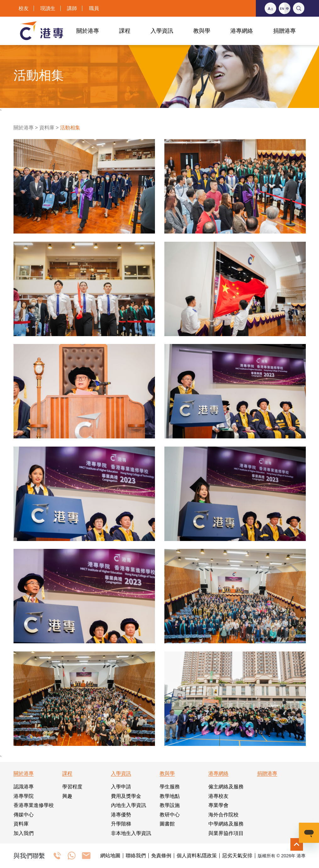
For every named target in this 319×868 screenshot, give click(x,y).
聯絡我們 (136, 856)
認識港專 (24, 787)
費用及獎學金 (126, 796)
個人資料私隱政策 (197, 856)
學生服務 (170, 787)
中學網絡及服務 (226, 824)
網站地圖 (110, 856)
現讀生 (48, 8)
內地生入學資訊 (129, 805)
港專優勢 (121, 815)
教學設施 (170, 805)
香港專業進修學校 (34, 805)
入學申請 (121, 787)
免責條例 (161, 856)
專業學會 (218, 805)
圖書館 (167, 824)
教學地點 (170, 796)
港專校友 (218, 796)
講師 (72, 8)
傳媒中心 (24, 815)
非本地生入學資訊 (131, 833)
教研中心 (170, 815)
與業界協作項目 (226, 833)
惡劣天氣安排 (237, 856)
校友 (24, 8)
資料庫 (47, 128)
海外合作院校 (223, 815)
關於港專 (24, 128)
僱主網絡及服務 (226, 787)
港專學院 (24, 796)
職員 (94, 8)
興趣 (67, 796)
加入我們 (24, 833)
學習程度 (72, 787)
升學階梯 (121, 824)
